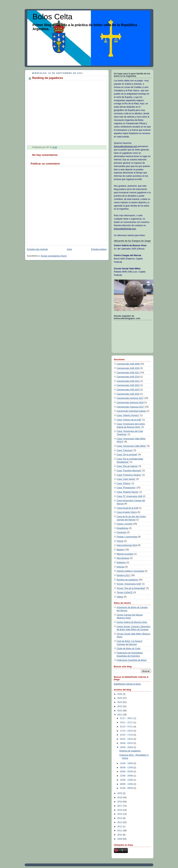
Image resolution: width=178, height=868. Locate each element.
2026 (120, 694)
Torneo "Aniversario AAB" (129, 584)
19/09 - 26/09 (127, 747)
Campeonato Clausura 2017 (130, 407)
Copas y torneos (125, 524)
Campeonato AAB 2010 (128, 368)
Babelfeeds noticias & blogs (127, 684)
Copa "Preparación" (126, 488)
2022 (120, 711)
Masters (121, 550)
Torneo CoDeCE (125, 592)
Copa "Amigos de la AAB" (129, 420)
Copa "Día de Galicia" (127, 466)
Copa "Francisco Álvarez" (129, 475)
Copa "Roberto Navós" (128, 492)
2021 (120, 715)
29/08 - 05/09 (127, 772)
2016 (120, 810)
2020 (120, 793)
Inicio (69, 249)
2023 (120, 706)
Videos (120, 597)
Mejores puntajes (125, 554)
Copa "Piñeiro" (124, 483)
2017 (120, 806)
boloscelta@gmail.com (125, 229)
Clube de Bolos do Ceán (129, 648)
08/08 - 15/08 (127, 784)
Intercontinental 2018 (127, 545)
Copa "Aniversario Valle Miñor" (132, 446)
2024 (120, 702)
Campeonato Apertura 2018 (130, 402)
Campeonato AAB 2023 (128, 390)
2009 (120, 839)
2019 (120, 797)
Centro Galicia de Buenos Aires (132, 622)
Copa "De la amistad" (127, 455)
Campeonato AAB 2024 (128, 394)
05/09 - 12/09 (127, 768)
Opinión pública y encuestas (130, 571)
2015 (120, 814)
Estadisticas (122, 528)
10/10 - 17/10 (127, 735)
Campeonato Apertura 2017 (130, 398)
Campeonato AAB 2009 (128, 364)
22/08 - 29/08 (127, 776)
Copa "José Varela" (126, 479)
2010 (120, 835)
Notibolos (121, 562)
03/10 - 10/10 (127, 739)
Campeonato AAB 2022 (128, 385)
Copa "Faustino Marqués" (129, 471)
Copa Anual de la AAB (127, 508)
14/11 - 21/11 (127, 722)
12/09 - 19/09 (127, 763)
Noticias (121, 567)
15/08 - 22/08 (127, 780)
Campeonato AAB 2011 (128, 373)
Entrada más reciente (37, 249)
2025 (120, 698)
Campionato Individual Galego (131, 411)
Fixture (120, 541)
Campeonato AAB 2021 (128, 381)
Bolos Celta (52, 17)
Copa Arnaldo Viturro (127, 512)
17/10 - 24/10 (127, 731)
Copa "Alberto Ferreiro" (128, 415)
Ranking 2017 (123, 575)
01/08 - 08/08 (127, 788)
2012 (120, 827)
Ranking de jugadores (127, 580)
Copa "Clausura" (125, 450)
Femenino (122, 532)
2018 (120, 802)
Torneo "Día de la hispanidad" (131, 588)
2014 (120, 818)
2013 (120, 822)
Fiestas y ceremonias (127, 537)
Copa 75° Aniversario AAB (129, 496)
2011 (120, 831)
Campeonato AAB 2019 (128, 377)
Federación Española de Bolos (132, 660)
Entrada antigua (99, 249)
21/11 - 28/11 (127, 718)
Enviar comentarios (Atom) (54, 256)
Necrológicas (123, 558)
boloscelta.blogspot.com (126, 146)
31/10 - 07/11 (127, 727)
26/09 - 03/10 (127, 743)
